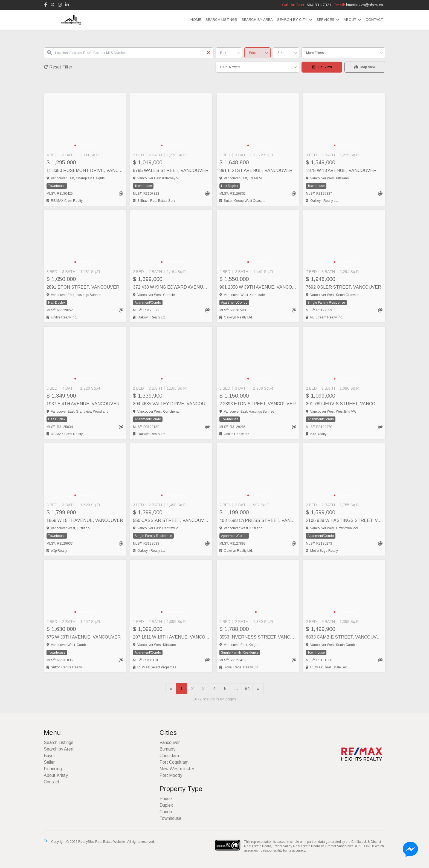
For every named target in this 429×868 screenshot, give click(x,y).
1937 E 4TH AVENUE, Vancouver (83, 404)
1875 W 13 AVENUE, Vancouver (341, 170)
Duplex (166, 805)
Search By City (292, 20)
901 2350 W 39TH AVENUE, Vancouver (258, 287)
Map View (365, 67)
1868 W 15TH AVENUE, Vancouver (85, 520)
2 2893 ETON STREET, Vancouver (258, 404)
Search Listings (221, 20)
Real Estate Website (111, 842)
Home (196, 20)
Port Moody (171, 775)
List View (322, 67)
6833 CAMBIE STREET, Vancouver (344, 637)
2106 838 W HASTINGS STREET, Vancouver (344, 520)
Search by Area (257, 20)
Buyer (49, 756)
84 (247, 689)
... (236, 689)
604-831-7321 (319, 5)
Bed (223, 53)
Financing (53, 769)
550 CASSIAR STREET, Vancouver (171, 520)
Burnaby (167, 749)
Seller (49, 762)
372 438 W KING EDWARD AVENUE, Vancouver (171, 287)
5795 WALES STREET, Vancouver (171, 170)
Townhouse (170, 818)
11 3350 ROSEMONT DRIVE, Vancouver (85, 170)
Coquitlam (169, 756)
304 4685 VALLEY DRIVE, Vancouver (171, 404)
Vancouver (170, 742)
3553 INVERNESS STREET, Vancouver (258, 637)
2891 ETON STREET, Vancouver (83, 287)
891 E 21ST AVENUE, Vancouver (256, 170)
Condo (166, 812)
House (166, 799)
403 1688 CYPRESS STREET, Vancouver (258, 520)
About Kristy (56, 775)
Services (325, 20)
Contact (374, 20)
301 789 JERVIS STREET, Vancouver (344, 404)
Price (253, 53)
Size (281, 53)
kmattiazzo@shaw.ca (365, 5)
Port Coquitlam (174, 762)
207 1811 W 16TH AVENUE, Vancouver (171, 637)
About (350, 20)
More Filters (315, 53)
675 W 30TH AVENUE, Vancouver (84, 637)
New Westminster (177, 769)
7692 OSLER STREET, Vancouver (344, 287)
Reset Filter (58, 67)
